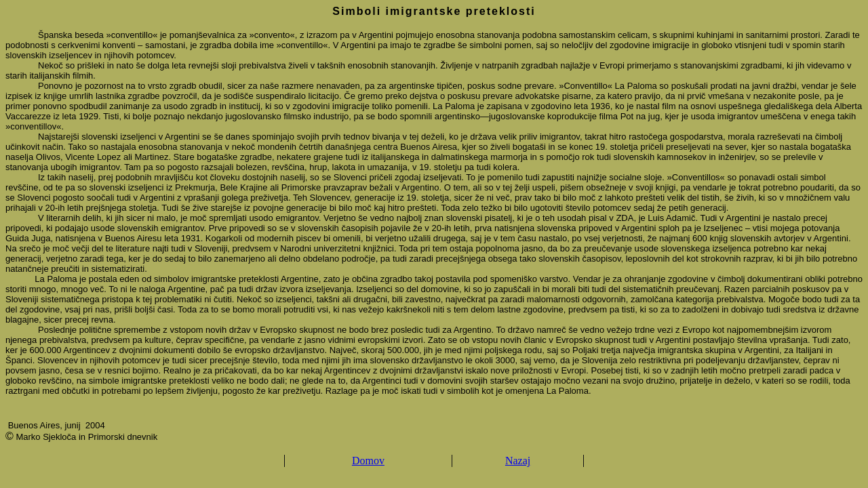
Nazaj (518, 461)
